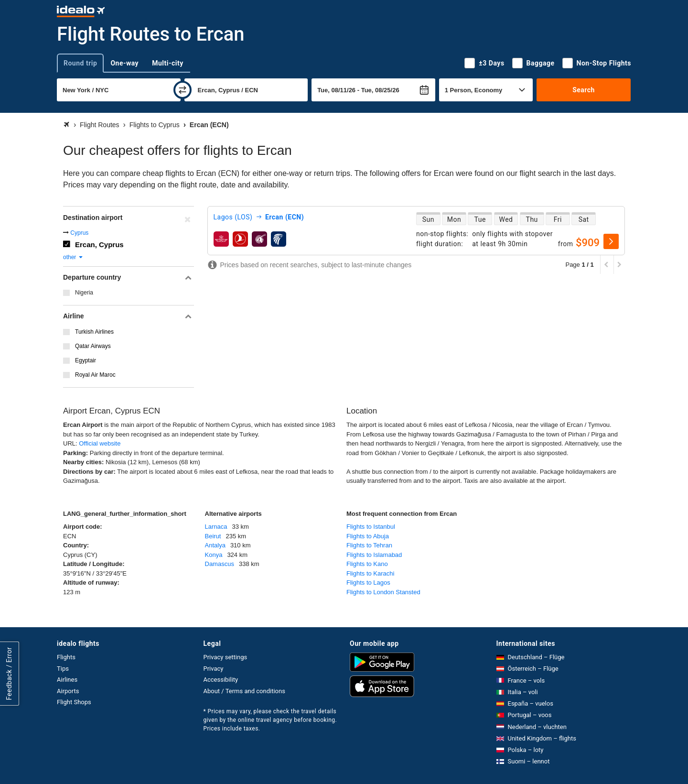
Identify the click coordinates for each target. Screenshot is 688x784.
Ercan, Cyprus (99, 245)
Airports (68, 691)
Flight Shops (74, 702)
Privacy (214, 669)
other (73, 257)
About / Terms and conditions (244, 691)
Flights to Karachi (370, 573)
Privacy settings (226, 657)
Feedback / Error (9, 674)
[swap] (183, 90)
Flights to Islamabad (374, 555)
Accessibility (221, 680)
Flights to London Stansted (383, 592)
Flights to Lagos (368, 583)
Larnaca (216, 527)
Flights (66, 657)
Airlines (67, 680)
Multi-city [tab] (168, 63)
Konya (214, 555)
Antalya (215, 545)
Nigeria (84, 293)
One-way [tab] (124, 63)
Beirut (213, 536)
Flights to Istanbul (371, 527)
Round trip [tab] (80, 63)
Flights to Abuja (368, 536)
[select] (611, 241)
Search (584, 90)
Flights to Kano (367, 564)
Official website (100, 443)
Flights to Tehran (369, 545)
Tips (63, 669)
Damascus (220, 564)
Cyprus (79, 233)
